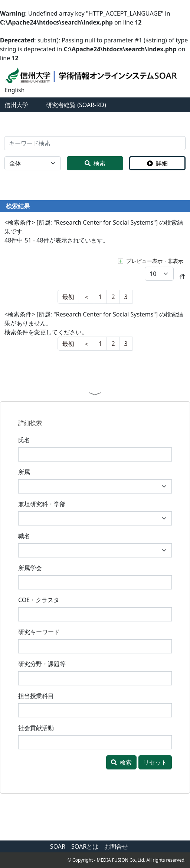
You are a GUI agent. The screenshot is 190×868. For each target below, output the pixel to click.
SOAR (58, 846)
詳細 (157, 163)
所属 (24, 472)
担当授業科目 (36, 696)
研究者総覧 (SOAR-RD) (76, 105)
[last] (86, 297)
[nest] (68, 297)
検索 (95, 163)
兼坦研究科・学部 (42, 504)
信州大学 (16, 105)
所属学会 (30, 568)
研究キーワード (39, 632)
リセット (155, 762)
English (14, 90)
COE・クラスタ (39, 600)
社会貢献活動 (36, 728)
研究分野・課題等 (42, 664)
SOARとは (85, 846)
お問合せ (116, 846)
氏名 (24, 440)
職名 (24, 536)
